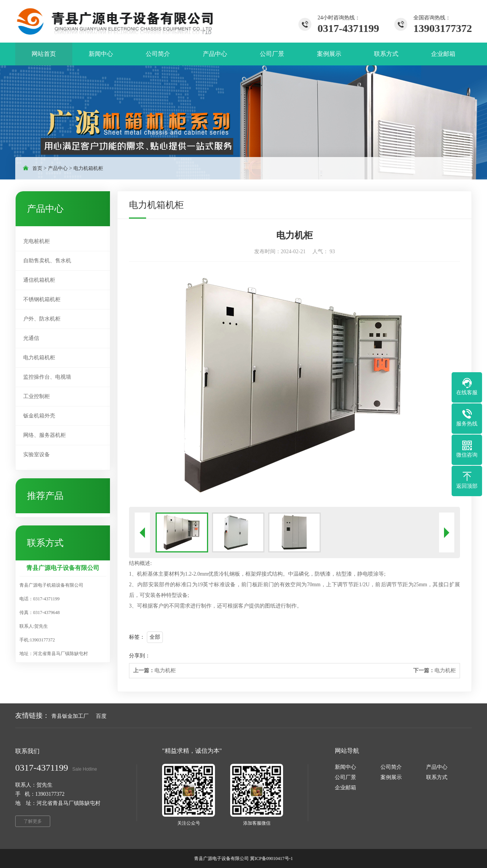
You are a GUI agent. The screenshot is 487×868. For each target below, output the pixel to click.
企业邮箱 (345, 788)
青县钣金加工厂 (70, 716)
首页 (37, 168)
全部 (155, 637)
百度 (101, 716)
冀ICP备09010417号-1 (271, 858)
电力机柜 (154, 670)
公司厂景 (345, 777)
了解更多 (33, 821)
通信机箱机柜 (39, 280)
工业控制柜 (37, 396)
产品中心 (58, 168)
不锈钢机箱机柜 (42, 299)
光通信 (31, 338)
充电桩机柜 (37, 241)
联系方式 (437, 777)
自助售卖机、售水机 (47, 261)
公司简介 (391, 767)
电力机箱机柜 (88, 168)
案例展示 (391, 777)
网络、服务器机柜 (45, 435)
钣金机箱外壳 (39, 416)
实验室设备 (37, 455)
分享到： (140, 656)
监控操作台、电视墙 (47, 377)
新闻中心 (345, 767)
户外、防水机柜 (42, 319)
